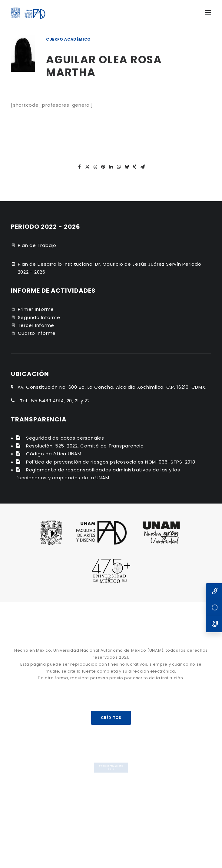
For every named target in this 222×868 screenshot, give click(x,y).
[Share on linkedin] (111, 167)
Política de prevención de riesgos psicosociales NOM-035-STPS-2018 (111, 462)
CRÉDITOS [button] (111, 718)
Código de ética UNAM (54, 454)
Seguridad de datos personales (65, 438)
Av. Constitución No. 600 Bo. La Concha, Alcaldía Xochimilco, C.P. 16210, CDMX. (112, 387)
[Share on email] (143, 167)
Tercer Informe (36, 325)
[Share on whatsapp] (119, 167)
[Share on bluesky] (127, 167)
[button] (208, 12)
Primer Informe (36, 309)
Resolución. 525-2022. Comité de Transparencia (85, 446)
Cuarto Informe (37, 333)
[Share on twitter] (88, 167)
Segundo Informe (39, 317)
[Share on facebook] (80, 167)
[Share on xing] (135, 167)
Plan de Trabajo (37, 245)
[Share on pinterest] (103, 167)
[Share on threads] (95, 167)
